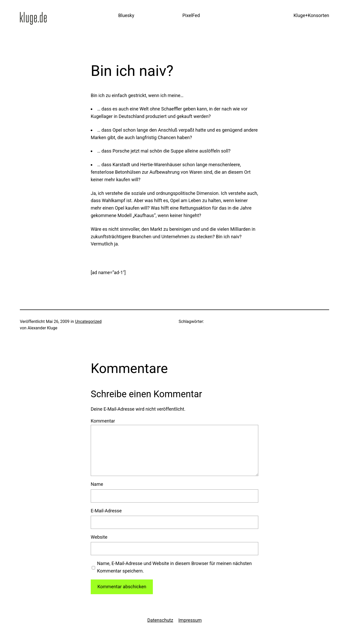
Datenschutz (160, 620)
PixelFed (191, 15)
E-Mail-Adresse (106, 511)
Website (99, 537)
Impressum (190, 620)
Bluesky (126, 15)
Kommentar (103, 421)
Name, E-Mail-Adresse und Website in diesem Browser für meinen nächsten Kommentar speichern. (174, 567)
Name (97, 484)
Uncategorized (88, 321)
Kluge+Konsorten (311, 15)
